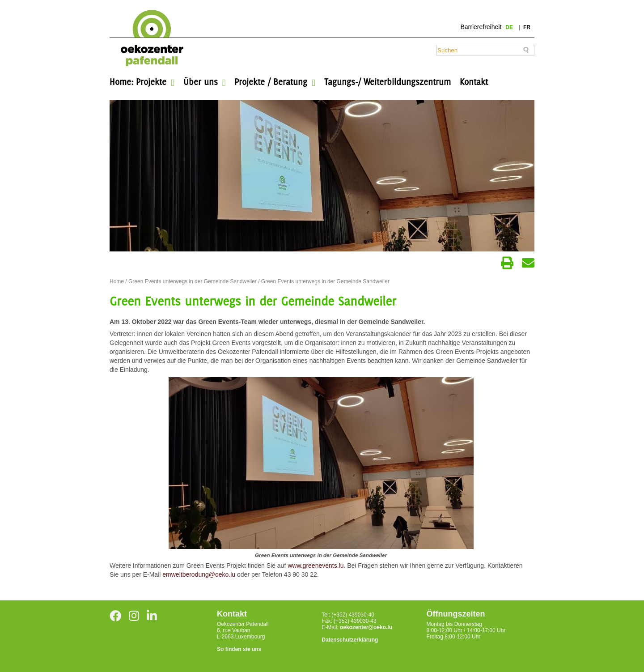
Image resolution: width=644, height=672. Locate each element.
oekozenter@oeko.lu (366, 627)
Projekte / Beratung (271, 82)
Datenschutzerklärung (350, 640)
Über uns (201, 82)
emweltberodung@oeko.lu (199, 574)
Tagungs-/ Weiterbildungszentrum (388, 82)
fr (527, 27)
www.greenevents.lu (316, 566)
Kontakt (474, 82)
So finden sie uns (239, 649)
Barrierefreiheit (481, 27)
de (510, 27)
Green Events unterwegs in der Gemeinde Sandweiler (193, 281)
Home (117, 281)
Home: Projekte (138, 82)
